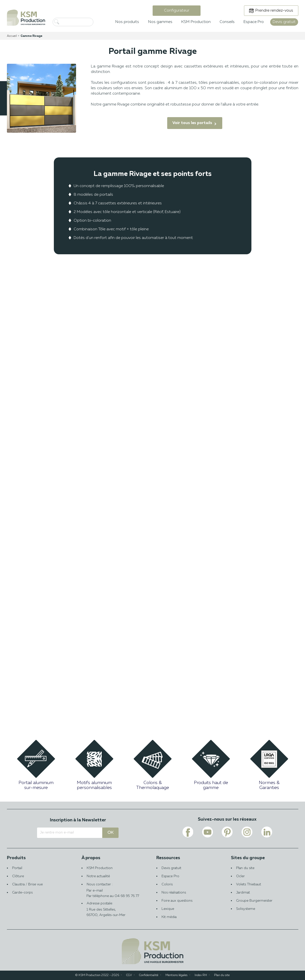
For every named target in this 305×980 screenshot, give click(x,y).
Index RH (201, 975)
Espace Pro (170, 876)
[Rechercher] (81, 22)
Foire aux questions (177, 901)
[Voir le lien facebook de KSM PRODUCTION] (188, 832)
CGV (129, 975)
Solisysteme (246, 909)
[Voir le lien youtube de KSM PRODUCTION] (207, 832)
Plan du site (245, 868)
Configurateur (177, 11)
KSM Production (100, 868)
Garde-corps (22, 893)
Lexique (168, 909)
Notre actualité (98, 876)
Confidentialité (149, 975)
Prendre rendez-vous (274, 11)
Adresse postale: (115, 910)
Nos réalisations (174, 893)
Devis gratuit (171, 868)
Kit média (169, 917)
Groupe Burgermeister (254, 901)
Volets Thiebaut (249, 884)
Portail (17, 868)
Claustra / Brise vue (27, 884)
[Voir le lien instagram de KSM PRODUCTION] (247, 832)
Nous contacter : (115, 888)
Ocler (240, 876)
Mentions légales (176, 975)
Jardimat (243, 893)
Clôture (18, 876)
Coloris (167, 884)
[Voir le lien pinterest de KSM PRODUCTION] (227, 832)
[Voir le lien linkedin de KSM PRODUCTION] (267, 832)
